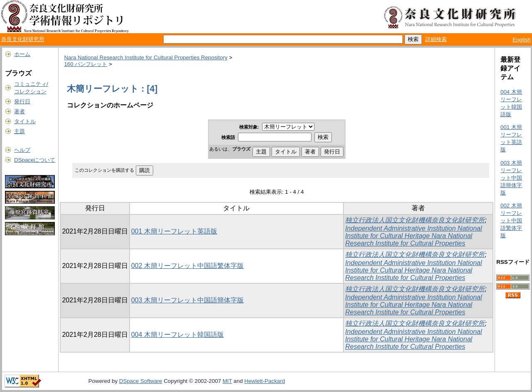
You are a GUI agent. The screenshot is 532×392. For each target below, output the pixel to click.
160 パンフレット (86, 64)
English (522, 40)
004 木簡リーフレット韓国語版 (178, 335)
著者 (20, 111)
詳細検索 (436, 39)
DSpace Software (141, 381)
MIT (227, 381)
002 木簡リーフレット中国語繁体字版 (188, 266)
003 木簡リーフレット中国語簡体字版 (188, 300)
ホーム (22, 54)
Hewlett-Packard (265, 381)
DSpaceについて (35, 160)
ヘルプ (22, 150)
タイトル (25, 121)
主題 (20, 131)
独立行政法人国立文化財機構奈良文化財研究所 (415, 220)
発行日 (22, 101)
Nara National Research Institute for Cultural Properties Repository (146, 57)
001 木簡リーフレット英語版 (174, 231)
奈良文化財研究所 (23, 39)
